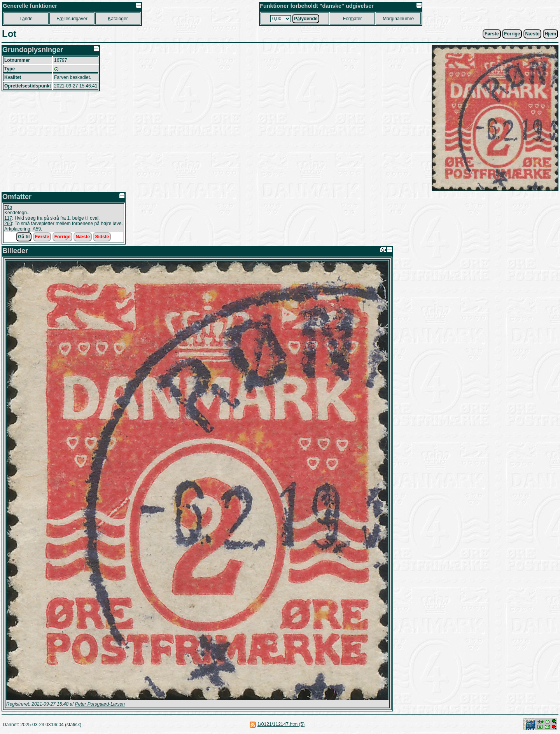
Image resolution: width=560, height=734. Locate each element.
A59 (37, 229)
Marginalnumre (398, 19)
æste (533, 34)
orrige (512, 34)
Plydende (306, 19)
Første (492, 34)
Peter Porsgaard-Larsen (100, 704)
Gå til (24, 237)
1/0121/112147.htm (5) (281, 724)
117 (8, 218)
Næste (83, 237)
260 (8, 224)
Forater (353, 19)
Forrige (62, 237)
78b (8, 207)
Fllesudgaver (72, 19)
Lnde (26, 19)
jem (550, 34)
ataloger (118, 19)
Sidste (102, 237)
